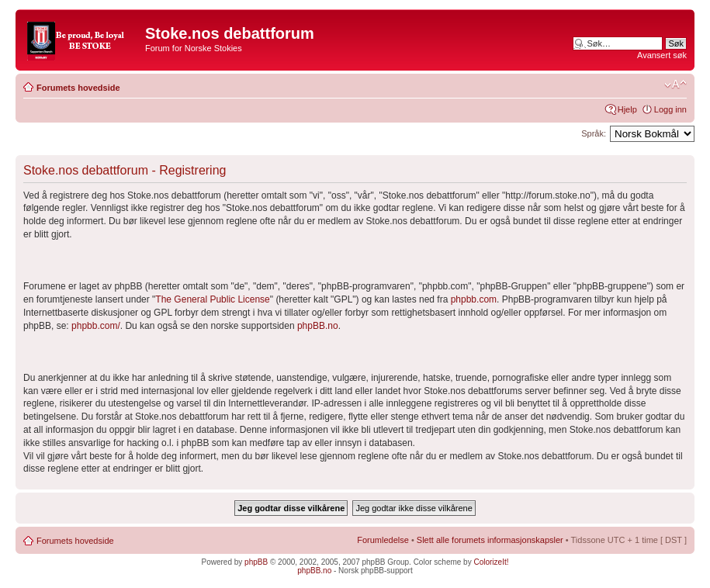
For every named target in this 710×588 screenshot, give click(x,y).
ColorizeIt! (491, 562)
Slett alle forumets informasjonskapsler (490, 540)
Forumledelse (383, 540)
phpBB (256, 562)
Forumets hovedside (78, 88)
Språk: (594, 133)
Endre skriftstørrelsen (675, 85)
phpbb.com (474, 299)
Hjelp (627, 109)
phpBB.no (318, 326)
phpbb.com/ (96, 326)
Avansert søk (662, 55)
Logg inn (670, 109)
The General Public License (212, 299)
